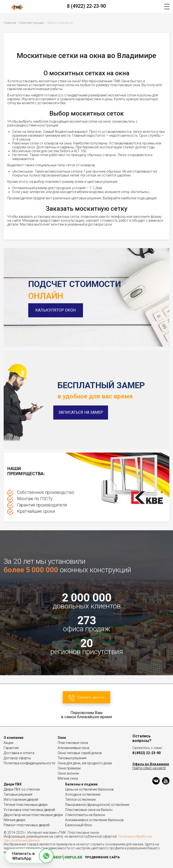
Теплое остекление (80, 800)
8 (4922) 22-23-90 (86, 6)
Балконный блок (79, 825)
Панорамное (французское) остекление (97, 805)
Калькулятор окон (56, 310)
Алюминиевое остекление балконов (94, 820)
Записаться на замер (81, 412)
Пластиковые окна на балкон (89, 810)
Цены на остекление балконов (89, 789)
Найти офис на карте (149, 768)
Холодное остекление (83, 794)
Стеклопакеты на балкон (85, 815)
